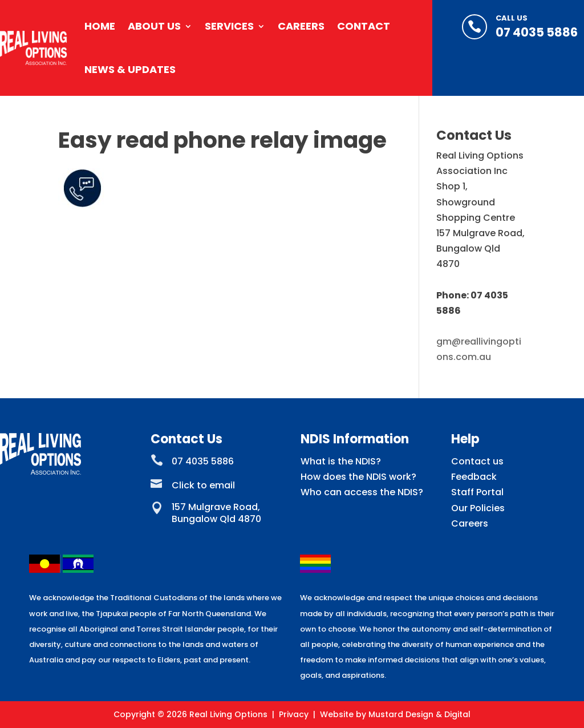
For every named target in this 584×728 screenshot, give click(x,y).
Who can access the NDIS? (362, 492)
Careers (301, 26)
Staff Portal (477, 492)
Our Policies (478, 508)
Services (229, 26)
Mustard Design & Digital (419, 714)
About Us (154, 26)
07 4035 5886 (537, 32)
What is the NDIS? (341, 461)
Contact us (477, 461)
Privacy (294, 714)
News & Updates (130, 69)
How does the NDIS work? (358, 477)
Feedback (474, 477)
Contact (364, 26)
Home (100, 26)
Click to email (203, 485)
